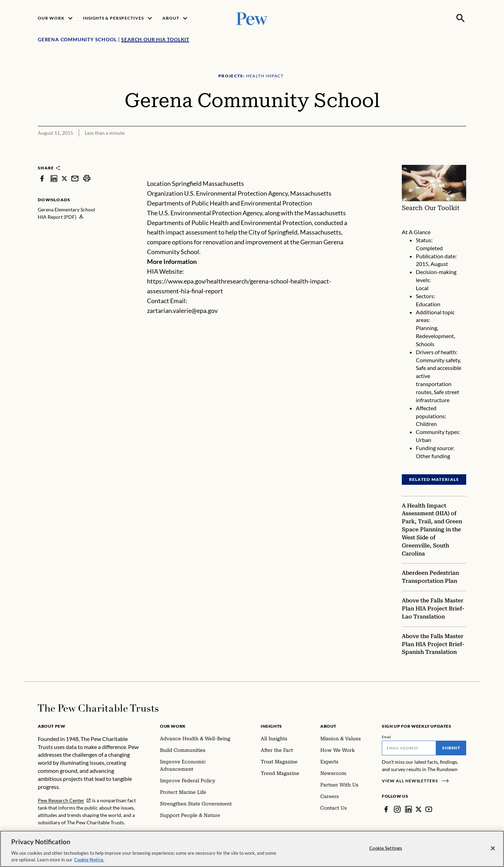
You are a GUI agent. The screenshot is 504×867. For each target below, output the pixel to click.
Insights (271, 726)
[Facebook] (386, 809)
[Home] (98, 708)
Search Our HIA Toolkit (155, 39)
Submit (451, 748)
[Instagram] (397, 809)
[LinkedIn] (408, 809)
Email (387, 737)
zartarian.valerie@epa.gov (182, 310)
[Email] (409, 748)
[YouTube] (429, 809)
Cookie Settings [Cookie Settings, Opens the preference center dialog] (386, 850)
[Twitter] (419, 809)
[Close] (493, 850)
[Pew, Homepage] (252, 18)
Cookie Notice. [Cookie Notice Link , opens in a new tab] (89, 862)
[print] (87, 178)
